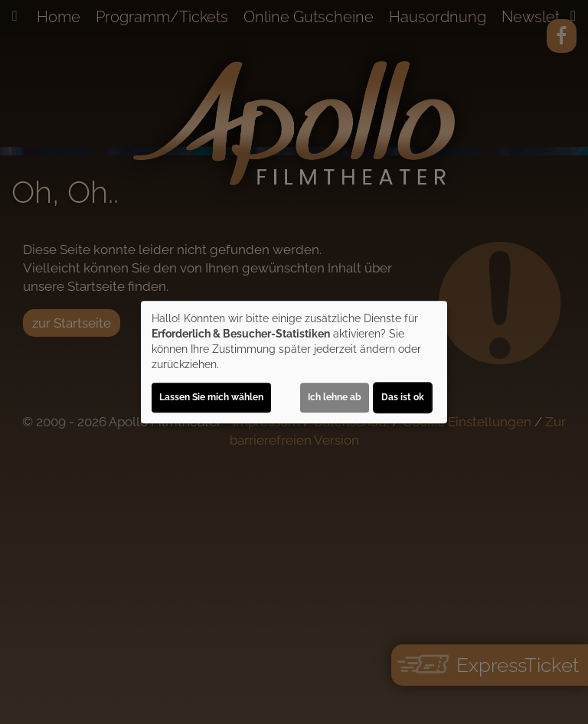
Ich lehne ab (335, 397)
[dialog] (294, 362)
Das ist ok (403, 397)
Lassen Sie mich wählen (211, 397)
